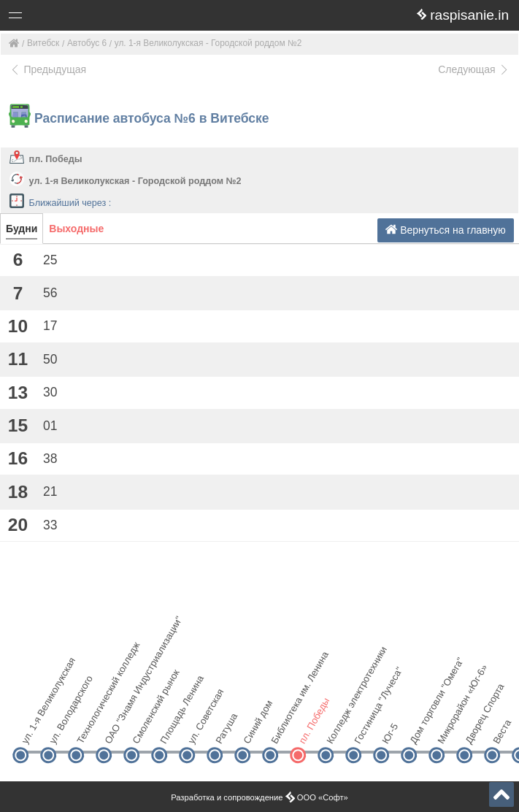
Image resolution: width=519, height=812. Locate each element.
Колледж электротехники (338, 730)
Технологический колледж (88, 730)
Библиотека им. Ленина (282, 730)
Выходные (76, 229)
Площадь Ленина (171, 730)
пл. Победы (56, 159)
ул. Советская (199, 730)
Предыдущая (48, 69)
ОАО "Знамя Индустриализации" (116, 730)
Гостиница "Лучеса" (365, 730)
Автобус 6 (87, 43)
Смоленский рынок (143, 730)
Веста (502, 732)
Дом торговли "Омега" (421, 730)
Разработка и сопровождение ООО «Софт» (259, 797)
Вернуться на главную (446, 230)
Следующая (474, 69)
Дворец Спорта (476, 730)
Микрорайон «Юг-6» (449, 730)
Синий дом (254, 730)
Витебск (43, 43)
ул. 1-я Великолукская (32, 730)
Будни (22, 229)
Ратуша (226, 730)
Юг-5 (390, 734)
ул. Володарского (60, 730)
